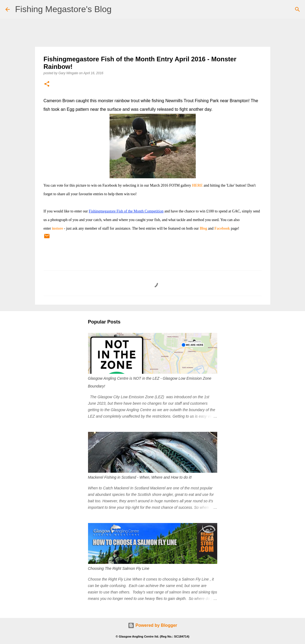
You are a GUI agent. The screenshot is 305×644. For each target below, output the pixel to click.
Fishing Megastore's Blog (63, 9)
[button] (47, 84)
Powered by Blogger (152, 625)
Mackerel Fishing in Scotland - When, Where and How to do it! (140, 477)
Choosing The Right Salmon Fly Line (119, 568)
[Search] (297, 9)
